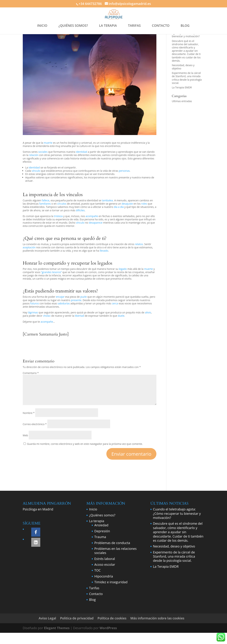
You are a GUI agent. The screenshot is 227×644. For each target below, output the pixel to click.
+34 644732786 (90, 4)
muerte (48, 143)
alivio (148, 312)
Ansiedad (101, 525)
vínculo (36, 171)
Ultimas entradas (182, 101)
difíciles (80, 210)
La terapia (97, 521)
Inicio (93, 509)
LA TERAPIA (108, 26)
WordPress (108, 628)
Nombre (29, 413)
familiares (45, 204)
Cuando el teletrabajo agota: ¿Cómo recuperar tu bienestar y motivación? (177, 513)
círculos (62, 204)
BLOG (185, 26)
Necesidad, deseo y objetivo (183, 67)
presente (76, 300)
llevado (104, 251)
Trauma (100, 537)
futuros (34, 303)
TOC (97, 570)
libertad (80, 316)
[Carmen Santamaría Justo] (46, 334)
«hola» (47, 316)
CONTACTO (161, 26)
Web (25, 435)
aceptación (29, 247)
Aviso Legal (47, 618)
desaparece (96, 223)
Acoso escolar (105, 564)
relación (34, 155)
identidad (82, 152)
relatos (139, 244)
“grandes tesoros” (51, 272)
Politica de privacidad (77, 618)
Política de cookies (112, 618)
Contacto (96, 594)
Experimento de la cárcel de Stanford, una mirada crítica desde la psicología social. (187, 78)
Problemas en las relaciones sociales (115, 551)
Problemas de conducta (112, 543)
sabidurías (64, 303)
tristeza (58, 216)
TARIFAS (134, 26)
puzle (84, 297)
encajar (60, 297)
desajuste (127, 204)
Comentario (31, 373)
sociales (43, 152)
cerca (115, 303)
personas (124, 171)
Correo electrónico (35, 424)
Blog (92, 600)
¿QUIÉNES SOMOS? (73, 26)
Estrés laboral (105, 559)
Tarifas (94, 588)
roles (144, 204)
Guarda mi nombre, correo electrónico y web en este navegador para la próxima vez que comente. (85, 444)
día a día (119, 207)
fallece (46, 200)
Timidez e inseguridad (111, 582)
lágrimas (33, 312)
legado (123, 269)
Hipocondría (104, 576)
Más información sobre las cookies (157, 618)
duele (121, 316)
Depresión (102, 531)
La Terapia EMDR (182, 87)
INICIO (42, 26)
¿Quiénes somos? (102, 515)
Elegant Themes (57, 628)
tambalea (107, 200)
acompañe (92, 216)
